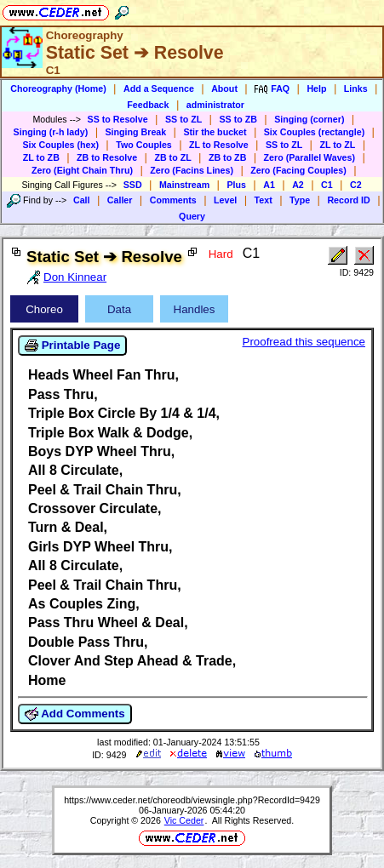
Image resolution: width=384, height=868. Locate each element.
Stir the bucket (215, 132)
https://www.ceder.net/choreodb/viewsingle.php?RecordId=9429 (192, 800)
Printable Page (72, 345)
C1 (327, 185)
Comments (173, 200)
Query (192, 216)
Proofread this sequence (304, 342)
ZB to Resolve (107, 157)
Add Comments (75, 714)
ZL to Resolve (219, 145)
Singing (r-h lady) (51, 132)
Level (225, 200)
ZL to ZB (41, 157)
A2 (298, 185)
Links (356, 89)
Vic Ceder (184, 820)
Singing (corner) (309, 119)
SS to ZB (238, 119)
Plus (236, 185)
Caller (120, 200)
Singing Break (136, 132)
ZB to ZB (227, 157)
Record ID (348, 200)
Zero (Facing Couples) (298, 170)
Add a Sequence (159, 89)
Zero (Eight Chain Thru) (82, 170)
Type (300, 200)
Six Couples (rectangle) (314, 132)
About (224, 89)
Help (316, 89)
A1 (269, 185)
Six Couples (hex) (61, 145)
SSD (133, 185)
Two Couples (144, 145)
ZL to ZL (337, 145)
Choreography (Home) (58, 89)
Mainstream (184, 185)
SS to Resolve (118, 119)
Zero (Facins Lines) (192, 170)
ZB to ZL (172, 157)
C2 (356, 185)
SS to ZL (183, 119)
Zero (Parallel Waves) (309, 157)
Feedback (148, 105)
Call (82, 200)
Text (264, 200)
